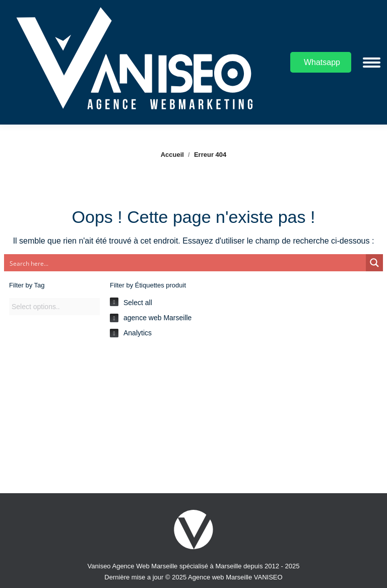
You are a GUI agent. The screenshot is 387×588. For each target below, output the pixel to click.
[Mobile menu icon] (372, 63)
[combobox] (54, 307)
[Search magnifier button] (374, 263)
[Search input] (185, 263)
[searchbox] (54, 307)
